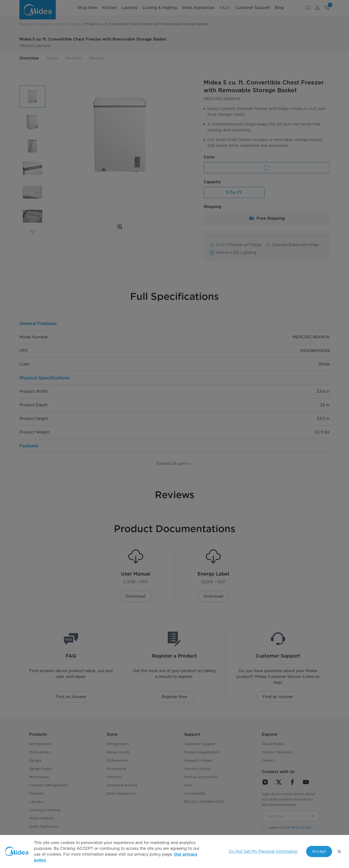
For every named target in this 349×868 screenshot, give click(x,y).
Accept (319, 851)
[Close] (339, 851)
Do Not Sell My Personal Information (263, 851)
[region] (174, 851)
